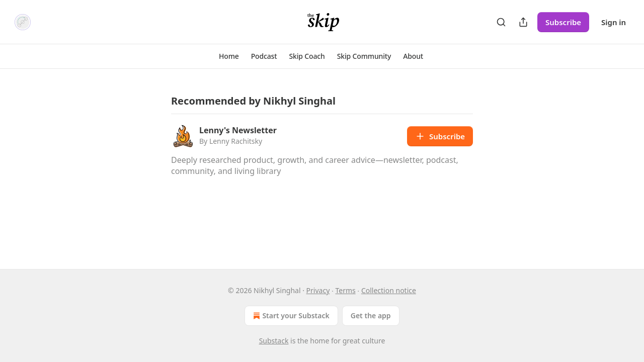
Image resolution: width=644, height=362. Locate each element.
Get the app (371, 315)
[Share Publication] (523, 22)
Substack (274, 341)
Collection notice (389, 290)
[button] (229, 56)
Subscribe (563, 22)
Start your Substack (290, 316)
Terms (345, 290)
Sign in (614, 22)
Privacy (318, 290)
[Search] (501, 22)
